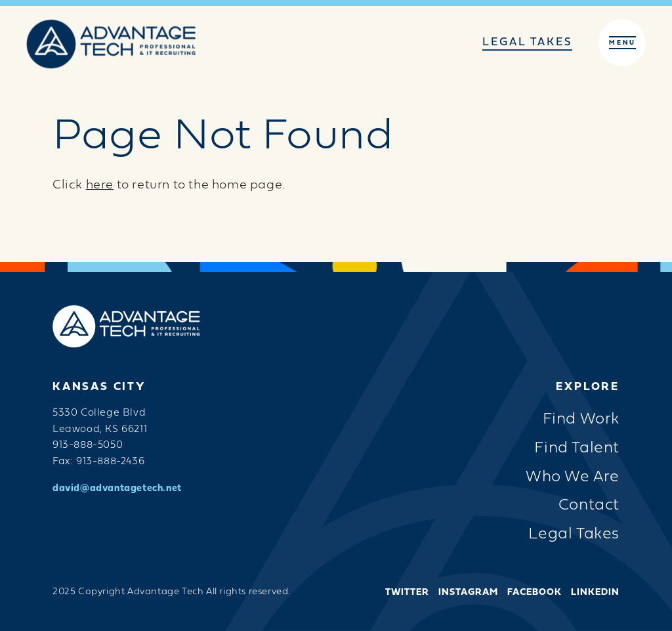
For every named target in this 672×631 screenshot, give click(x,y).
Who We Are (573, 478)
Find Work (581, 420)
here (100, 185)
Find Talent (577, 449)
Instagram (468, 593)
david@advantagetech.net (117, 489)
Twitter (407, 593)
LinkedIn (595, 593)
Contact (589, 506)
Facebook (535, 593)
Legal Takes (527, 43)
